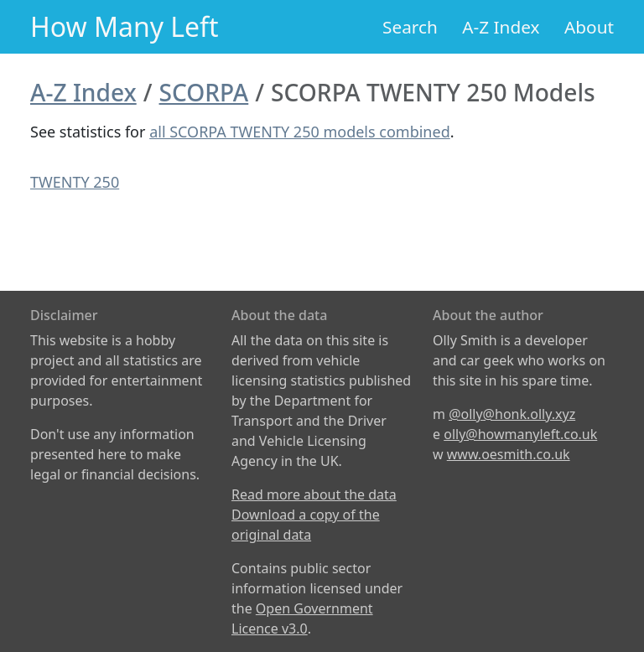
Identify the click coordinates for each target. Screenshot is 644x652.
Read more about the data (314, 494)
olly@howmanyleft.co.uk (520, 434)
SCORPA (204, 92)
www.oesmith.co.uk (509, 454)
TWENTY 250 (75, 182)
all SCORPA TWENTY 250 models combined (300, 132)
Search (410, 27)
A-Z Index (501, 27)
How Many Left (125, 26)
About (589, 27)
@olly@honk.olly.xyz (512, 414)
